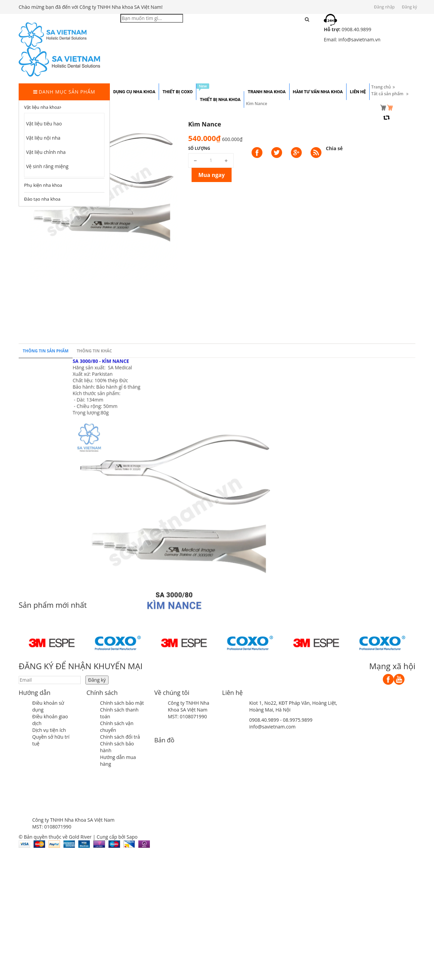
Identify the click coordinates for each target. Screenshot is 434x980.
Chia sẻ (334, 148)
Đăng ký (409, 7)
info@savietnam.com (272, 727)
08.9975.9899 (298, 720)
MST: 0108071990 (187, 716)
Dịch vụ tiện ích (49, 730)
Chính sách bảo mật (122, 703)
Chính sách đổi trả (120, 737)
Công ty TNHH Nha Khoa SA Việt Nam (189, 706)
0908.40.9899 (264, 720)
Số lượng (199, 148)
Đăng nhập (384, 7)
